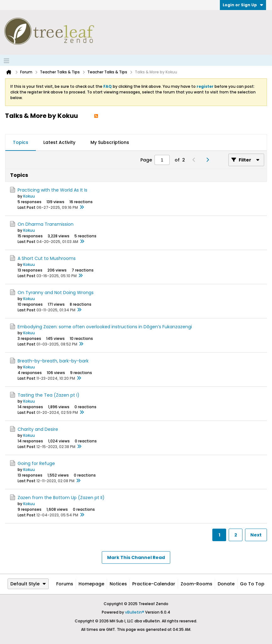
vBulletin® (135, 612)
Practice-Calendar (154, 584)
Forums (65, 584)
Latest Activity (59, 142)
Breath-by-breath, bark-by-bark (53, 361)
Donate (226, 584)
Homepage (91, 584)
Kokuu (29, 196)
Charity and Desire (38, 429)
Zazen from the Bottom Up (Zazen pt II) (61, 498)
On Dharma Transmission (46, 224)
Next (256, 535)
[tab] (21, 143)
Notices (118, 584)
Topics (21, 142)
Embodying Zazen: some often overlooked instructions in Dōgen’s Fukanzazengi (105, 327)
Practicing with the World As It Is (52, 190)
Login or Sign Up (243, 5)
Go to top (252, 584)
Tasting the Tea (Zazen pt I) (49, 395)
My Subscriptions (110, 142)
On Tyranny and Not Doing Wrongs (56, 293)
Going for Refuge (36, 463)
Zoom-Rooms (196, 584)
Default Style (28, 584)
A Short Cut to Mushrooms (47, 258)
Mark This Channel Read (136, 557)
